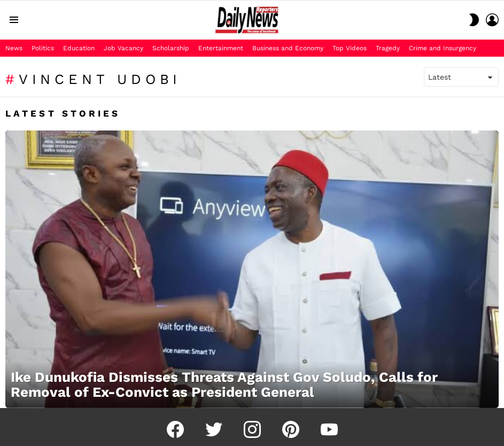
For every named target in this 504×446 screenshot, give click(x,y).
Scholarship (171, 48)
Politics (43, 48)
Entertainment (221, 48)
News (14, 48)
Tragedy (388, 48)
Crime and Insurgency (443, 48)
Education (79, 48)
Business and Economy (288, 48)
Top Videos (350, 48)
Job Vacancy (123, 48)
